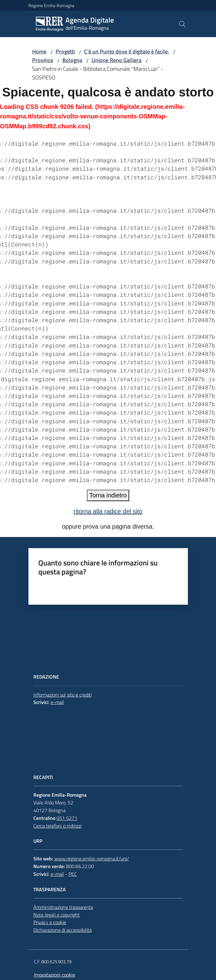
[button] (182, 24)
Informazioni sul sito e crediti (63, 695)
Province (43, 60)
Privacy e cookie (50, 922)
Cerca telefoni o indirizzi (57, 826)
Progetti (65, 51)
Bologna (72, 60)
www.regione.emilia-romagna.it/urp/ (92, 859)
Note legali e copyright (57, 915)
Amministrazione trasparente (63, 907)
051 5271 (67, 818)
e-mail (57, 702)
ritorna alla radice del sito (108, 511)
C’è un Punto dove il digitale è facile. (127, 51)
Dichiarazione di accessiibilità (63, 930)
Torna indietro (108, 495)
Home (39, 51)
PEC (73, 874)
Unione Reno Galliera (116, 60)
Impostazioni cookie (55, 975)
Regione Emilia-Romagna (51, 5)
